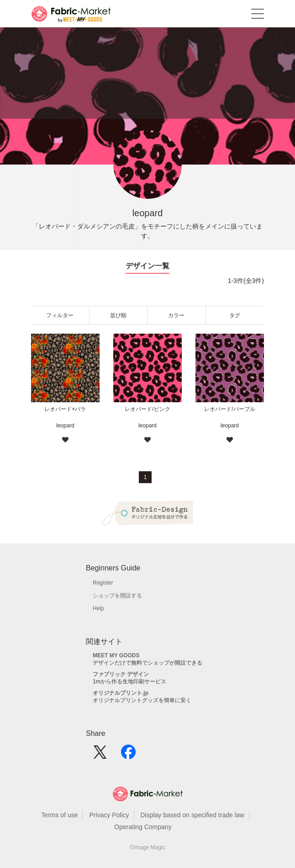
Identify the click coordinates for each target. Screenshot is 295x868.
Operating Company (143, 827)
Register (103, 583)
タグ (235, 315)
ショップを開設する (117, 596)
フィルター (60, 315)
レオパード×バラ (65, 409)
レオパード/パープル (229, 409)
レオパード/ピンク (147, 409)
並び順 (118, 315)
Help (98, 608)
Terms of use (59, 815)
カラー (176, 315)
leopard (65, 426)
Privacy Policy (109, 815)
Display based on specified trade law (192, 815)
